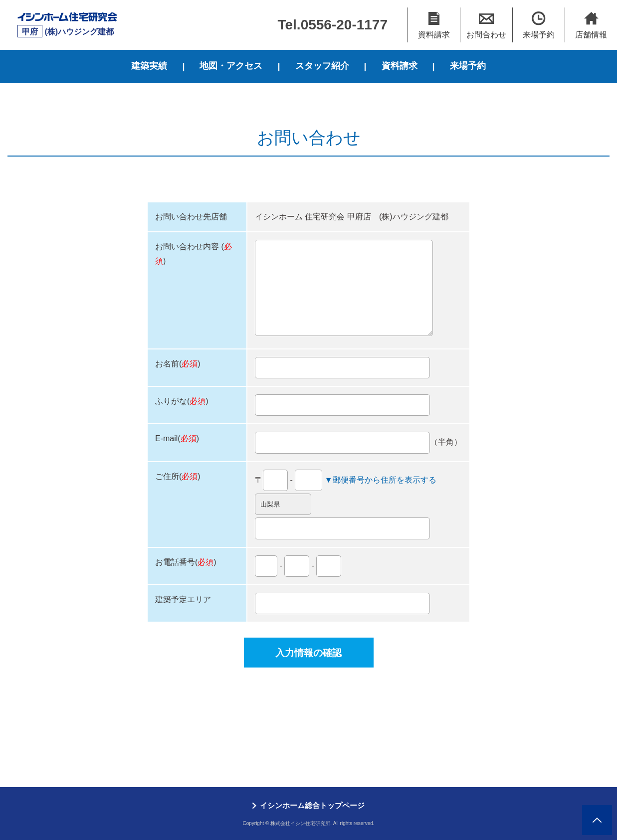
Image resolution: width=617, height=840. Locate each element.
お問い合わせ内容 (187, 247)
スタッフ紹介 (322, 66)
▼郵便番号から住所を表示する (381, 480)
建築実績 (149, 66)
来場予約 (468, 66)
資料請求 (400, 66)
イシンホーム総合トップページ (312, 805)
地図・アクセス (231, 66)
